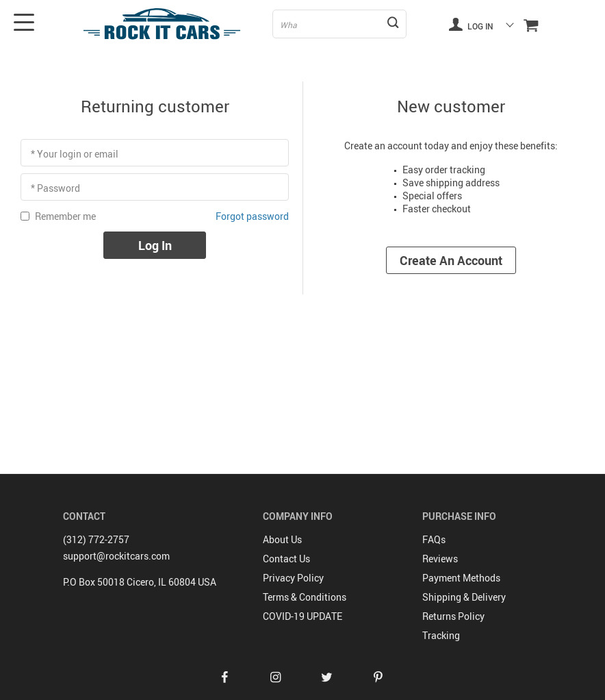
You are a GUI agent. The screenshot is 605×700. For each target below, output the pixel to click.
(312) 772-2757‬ (96, 539)
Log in (471, 24)
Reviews (440, 559)
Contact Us (286, 559)
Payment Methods (461, 578)
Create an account (451, 260)
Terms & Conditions (305, 597)
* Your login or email (75, 154)
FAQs (434, 539)
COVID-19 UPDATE (302, 616)
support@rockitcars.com (116, 556)
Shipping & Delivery (464, 597)
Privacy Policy (293, 578)
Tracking (441, 635)
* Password (55, 188)
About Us (282, 539)
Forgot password (252, 216)
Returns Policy (453, 616)
